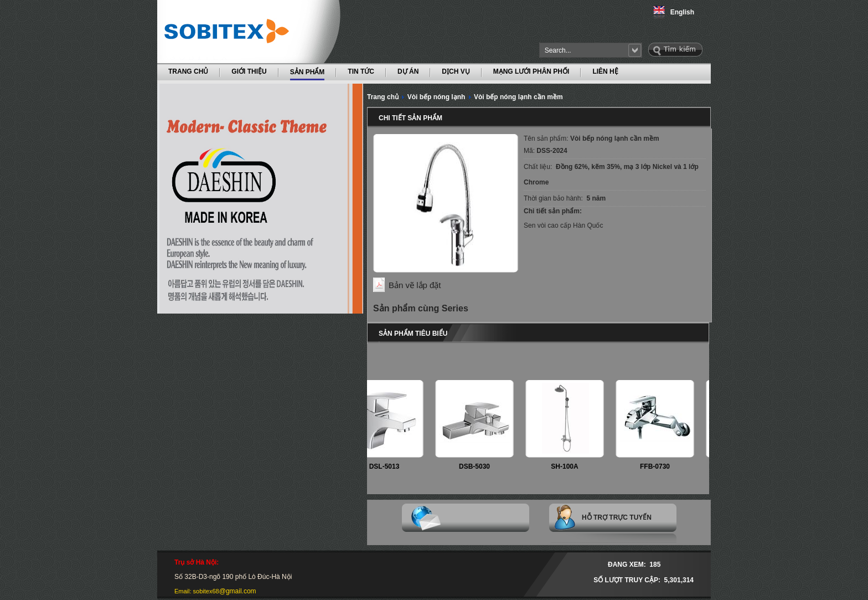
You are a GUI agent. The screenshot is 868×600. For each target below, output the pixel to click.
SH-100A (567, 466)
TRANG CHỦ (188, 71)
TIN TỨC (361, 71)
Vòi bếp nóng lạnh (436, 97)
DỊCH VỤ (456, 71)
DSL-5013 (387, 466)
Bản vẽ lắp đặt (415, 285)
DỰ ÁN (408, 71)
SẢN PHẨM (308, 71)
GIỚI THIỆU (249, 71)
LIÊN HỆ (605, 71)
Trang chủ (383, 97)
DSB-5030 (477, 466)
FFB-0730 (657, 466)
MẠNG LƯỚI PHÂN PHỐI (531, 71)
